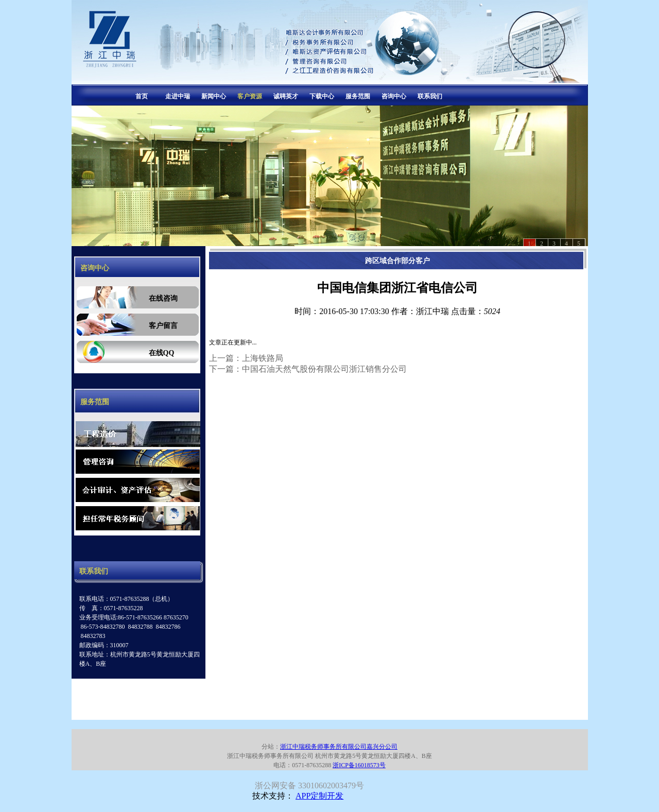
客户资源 (250, 96)
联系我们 (430, 96)
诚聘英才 (286, 96)
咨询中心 (394, 96)
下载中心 (322, 96)
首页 (142, 96)
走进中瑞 (178, 96)
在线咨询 (163, 298)
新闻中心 (214, 96)
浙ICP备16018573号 (359, 765)
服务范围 (358, 96)
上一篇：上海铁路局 (246, 358)
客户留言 (163, 326)
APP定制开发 (319, 796)
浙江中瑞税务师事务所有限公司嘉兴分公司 (339, 747)
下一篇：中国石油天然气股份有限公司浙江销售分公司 (308, 369)
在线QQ (162, 353)
